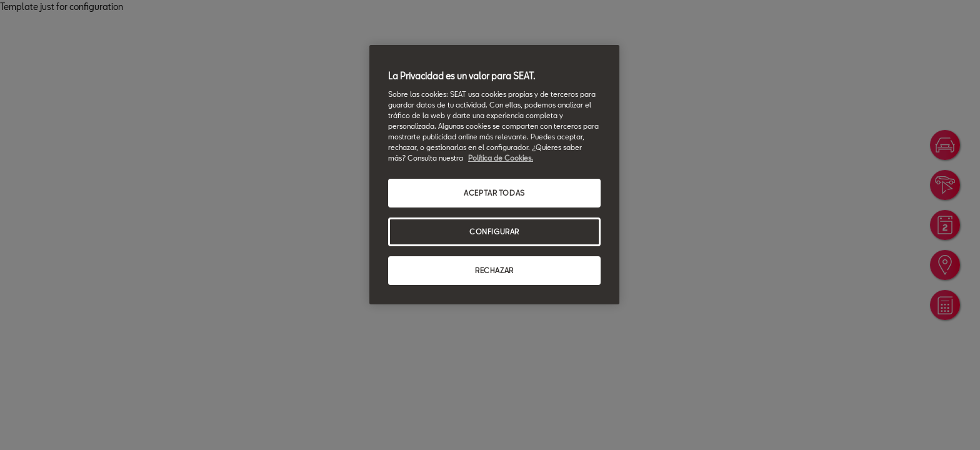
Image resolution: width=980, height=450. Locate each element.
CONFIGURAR (494, 232)
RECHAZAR (494, 270)
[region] (494, 175)
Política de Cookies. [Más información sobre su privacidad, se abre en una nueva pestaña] (501, 158)
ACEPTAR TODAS (494, 193)
